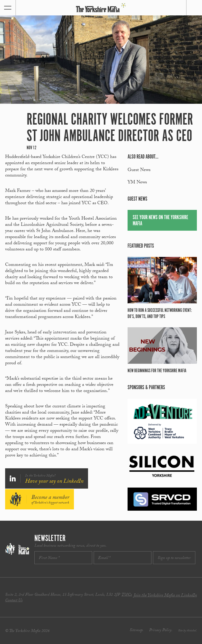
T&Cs (127, 595)
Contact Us (14, 601)
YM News (137, 183)
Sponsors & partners (146, 388)
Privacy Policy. (161, 631)
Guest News (139, 170)
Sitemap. (137, 631)
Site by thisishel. (187, 631)
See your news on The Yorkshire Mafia (160, 221)
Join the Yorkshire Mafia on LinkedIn (165, 596)
